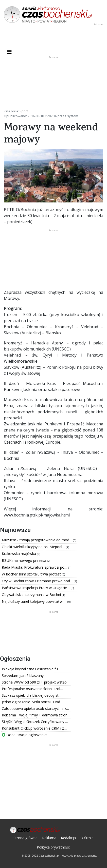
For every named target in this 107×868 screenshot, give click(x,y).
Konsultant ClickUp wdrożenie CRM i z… (34, 728)
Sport (24, 111)
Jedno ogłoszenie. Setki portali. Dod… (32, 702)
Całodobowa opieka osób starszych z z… (35, 708)
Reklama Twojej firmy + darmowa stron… (36, 715)
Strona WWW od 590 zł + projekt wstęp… (36, 682)
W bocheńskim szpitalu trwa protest (32, 574)
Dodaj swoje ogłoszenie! (24, 735)
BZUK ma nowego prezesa (24, 560)
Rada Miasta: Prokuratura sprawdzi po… (35, 567)
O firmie (87, 838)
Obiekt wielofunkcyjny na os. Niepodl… (34, 547)
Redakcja (68, 838)
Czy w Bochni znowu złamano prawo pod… (38, 581)
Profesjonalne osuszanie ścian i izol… (32, 689)
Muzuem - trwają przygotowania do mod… (37, 540)
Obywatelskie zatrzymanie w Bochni (32, 595)
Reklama (49, 838)
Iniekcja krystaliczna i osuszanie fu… (31, 669)
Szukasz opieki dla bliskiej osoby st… (32, 695)
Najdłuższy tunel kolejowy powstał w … (35, 601)
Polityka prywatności (54, 847)
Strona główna (25, 838)
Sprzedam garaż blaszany (23, 676)
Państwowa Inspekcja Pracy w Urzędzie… (36, 588)
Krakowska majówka (19, 554)
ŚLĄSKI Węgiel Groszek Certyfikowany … (35, 722)
